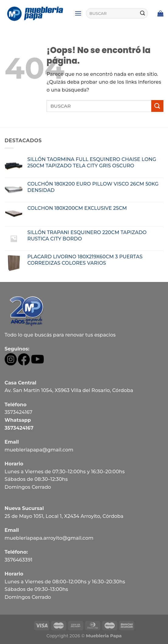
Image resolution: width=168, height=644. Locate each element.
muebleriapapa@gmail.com (39, 450)
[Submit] (142, 13)
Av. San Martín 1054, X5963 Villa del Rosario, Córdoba (69, 390)
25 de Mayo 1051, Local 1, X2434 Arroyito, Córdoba (64, 516)
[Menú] (78, 13)
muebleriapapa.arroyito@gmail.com (49, 538)
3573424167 (19, 412)
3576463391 (19, 560)
